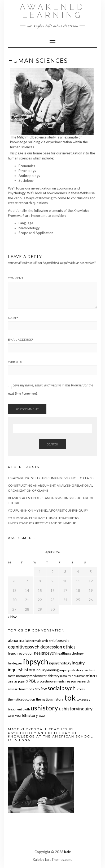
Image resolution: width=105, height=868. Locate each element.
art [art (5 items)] (51, 641)
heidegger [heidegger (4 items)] (15, 663)
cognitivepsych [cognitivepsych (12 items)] (24, 647)
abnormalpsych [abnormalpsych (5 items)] (37, 641)
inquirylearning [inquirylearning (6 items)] (47, 670)
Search (52, 444)
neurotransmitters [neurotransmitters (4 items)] (84, 676)
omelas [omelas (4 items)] (13, 681)
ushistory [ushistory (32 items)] (44, 708)
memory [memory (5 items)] (22, 676)
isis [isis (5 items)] (86, 670)
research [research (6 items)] (84, 681)
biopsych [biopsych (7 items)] (61, 640)
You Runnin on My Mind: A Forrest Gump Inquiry (48, 510)
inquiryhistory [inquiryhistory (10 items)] (21, 670)
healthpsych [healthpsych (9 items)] (45, 653)
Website (15, 362)
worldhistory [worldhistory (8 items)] (27, 715)
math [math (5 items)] (12, 676)
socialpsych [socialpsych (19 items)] (62, 688)
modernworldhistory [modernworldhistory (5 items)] (44, 676)
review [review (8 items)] (41, 689)
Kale (67, 852)
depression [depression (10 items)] (51, 647)
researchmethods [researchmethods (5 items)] (21, 689)
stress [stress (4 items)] (80, 689)
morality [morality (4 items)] (65, 676)
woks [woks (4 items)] (11, 716)
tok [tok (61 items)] (70, 698)
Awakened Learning (52, 11)
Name (13, 318)
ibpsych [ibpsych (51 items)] (36, 661)
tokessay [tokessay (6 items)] (83, 699)
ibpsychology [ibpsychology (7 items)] (60, 663)
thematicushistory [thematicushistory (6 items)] (50, 699)
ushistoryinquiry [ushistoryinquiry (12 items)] (76, 709)
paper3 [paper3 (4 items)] (23, 681)
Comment (16, 278)
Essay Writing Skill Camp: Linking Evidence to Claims (51, 478)
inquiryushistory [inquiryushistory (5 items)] (71, 670)
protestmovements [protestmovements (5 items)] (51, 681)
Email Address (21, 340)
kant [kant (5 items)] (92, 670)
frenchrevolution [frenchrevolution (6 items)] (21, 653)
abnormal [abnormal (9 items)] (17, 640)
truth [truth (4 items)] (26, 709)
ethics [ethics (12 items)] (69, 647)
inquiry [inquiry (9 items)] (78, 663)
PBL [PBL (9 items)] (32, 681)
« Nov (12, 617)
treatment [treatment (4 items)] (15, 709)
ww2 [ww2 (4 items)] (42, 716)
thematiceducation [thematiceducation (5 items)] (21, 699)
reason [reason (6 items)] (71, 681)
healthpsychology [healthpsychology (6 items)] (70, 653)
